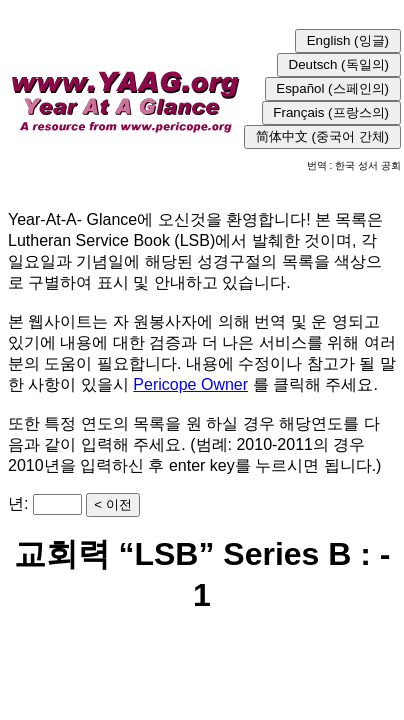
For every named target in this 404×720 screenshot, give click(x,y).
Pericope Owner (190, 384)
